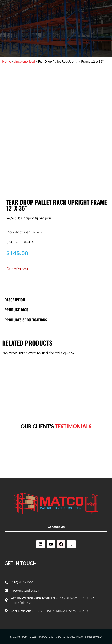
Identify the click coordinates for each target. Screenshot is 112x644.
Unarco (38, 232)
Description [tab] (15, 300)
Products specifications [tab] (26, 320)
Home (7, 61)
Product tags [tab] (16, 310)
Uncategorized (24, 61)
